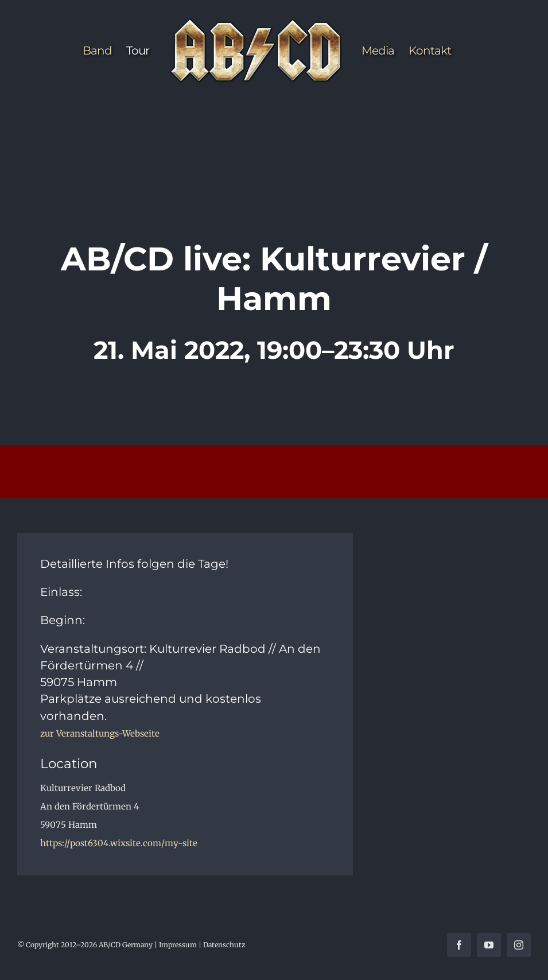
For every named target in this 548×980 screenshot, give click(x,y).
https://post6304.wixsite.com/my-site (119, 843)
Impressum (178, 945)
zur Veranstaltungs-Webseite (100, 733)
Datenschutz (224, 945)
